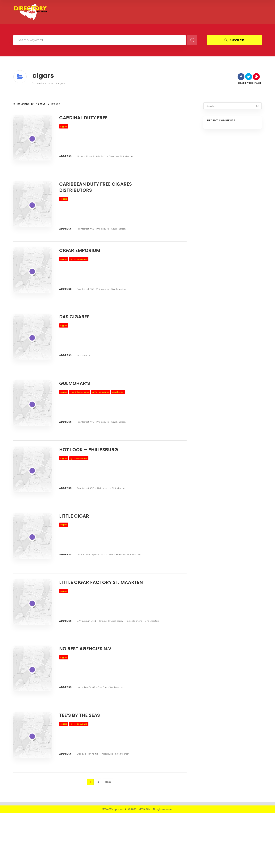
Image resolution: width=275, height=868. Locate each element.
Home (50, 83)
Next (108, 837)
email (123, 864)
